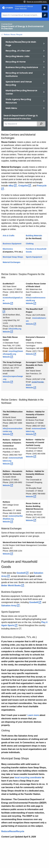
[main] (24, 444)
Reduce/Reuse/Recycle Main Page (21, 44)
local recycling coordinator (28, 777)
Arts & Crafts (9, 236)
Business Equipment (12, 244)
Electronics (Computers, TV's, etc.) (19, 637)
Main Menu (11, 108)
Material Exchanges (11, 262)
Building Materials (34, 236)
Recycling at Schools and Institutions (19, 75)
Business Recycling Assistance (22, 67)
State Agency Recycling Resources (18, 101)
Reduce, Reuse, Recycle (13, 35)
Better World (13, 585)
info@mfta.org (15, 329)
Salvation (11, 606)
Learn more (33, 715)
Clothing (30, 244)
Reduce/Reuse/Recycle (13, 831)
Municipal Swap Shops (13, 257)
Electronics (8, 249)
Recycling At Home (16, 62)
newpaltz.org (10, 354)
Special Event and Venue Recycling (19, 83)
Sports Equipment (34, 257)
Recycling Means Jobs (18, 56)
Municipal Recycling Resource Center (21, 92)
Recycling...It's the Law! (18, 51)
